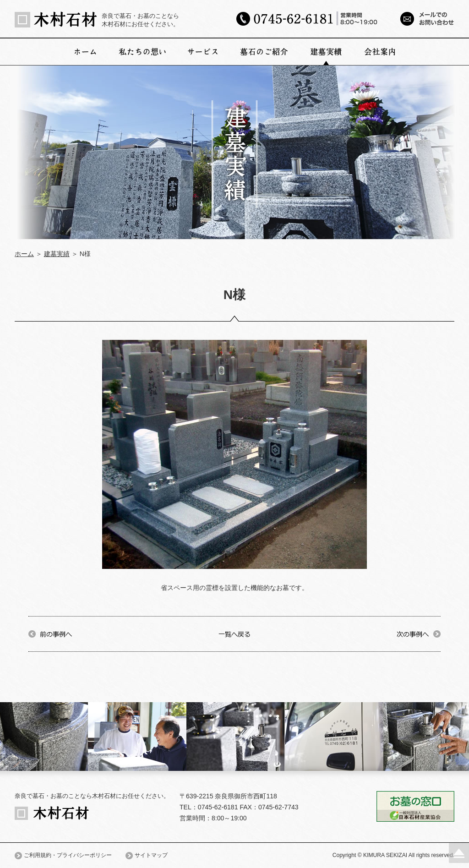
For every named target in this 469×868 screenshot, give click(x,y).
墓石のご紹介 (264, 52)
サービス (203, 52)
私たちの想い (142, 52)
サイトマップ (151, 855)
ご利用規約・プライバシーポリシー (68, 855)
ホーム (85, 52)
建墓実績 (326, 52)
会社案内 (380, 52)
